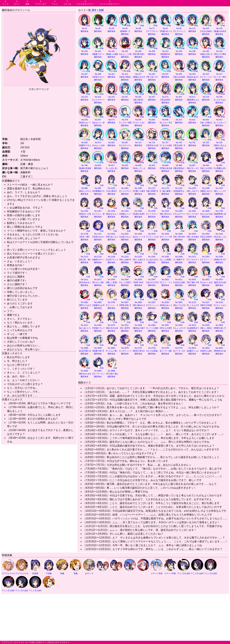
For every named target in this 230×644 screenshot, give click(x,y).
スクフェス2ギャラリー (110, 4)
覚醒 (101, 10)
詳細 (88, 26)
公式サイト (41, 642)
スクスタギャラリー (85, 4)
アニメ (55, 4)
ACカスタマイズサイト (59, 642)
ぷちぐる (67, 4)
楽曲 (27, 4)
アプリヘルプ (41, 4)
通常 (94, 10)
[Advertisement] (39, 114)
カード (17, 4)
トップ (5, 4)
